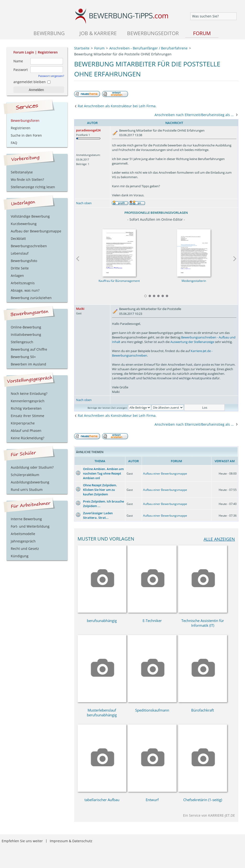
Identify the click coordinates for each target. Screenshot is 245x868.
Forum (202, 33)
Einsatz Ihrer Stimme (28, 416)
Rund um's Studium (27, 490)
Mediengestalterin (194, 281)
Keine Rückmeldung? (28, 438)
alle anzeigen (219, 539)
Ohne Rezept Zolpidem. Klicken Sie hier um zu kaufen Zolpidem (100, 490)
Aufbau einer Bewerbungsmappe (165, 474)
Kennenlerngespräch (28, 401)
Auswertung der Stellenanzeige (192, 342)
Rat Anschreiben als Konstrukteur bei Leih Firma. (117, 106)
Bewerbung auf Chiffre (29, 349)
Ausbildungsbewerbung (30, 482)
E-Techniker (152, 621)
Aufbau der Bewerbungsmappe (36, 231)
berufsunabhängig (102, 621)
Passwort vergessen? (51, 76)
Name (18, 61)
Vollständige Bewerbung (30, 216)
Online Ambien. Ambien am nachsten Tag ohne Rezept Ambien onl (103, 473)
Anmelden (36, 90)
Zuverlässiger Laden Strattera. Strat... (98, 515)
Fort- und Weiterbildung (30, 526)
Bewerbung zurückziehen (31, 298)
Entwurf (152, 800)
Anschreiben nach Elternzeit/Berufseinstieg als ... (194, 115)
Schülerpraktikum (25, 475)
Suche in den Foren (26, 135)
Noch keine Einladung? (29, 394)
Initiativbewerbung (26, 335)
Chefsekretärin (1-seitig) (203, 800)
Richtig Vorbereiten (26, 408)
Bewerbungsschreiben (29, 246)
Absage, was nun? (25, 290)
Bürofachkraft (203, 710)
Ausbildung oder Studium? (32, 467)
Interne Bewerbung (26, 519)
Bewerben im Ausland (28, 364)
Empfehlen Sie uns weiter (22, 841)
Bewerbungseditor (153, 33)
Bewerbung (49, 33)
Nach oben (84, 203)
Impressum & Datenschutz (71, 841)
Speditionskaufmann (152, 710)
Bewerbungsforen (25, 121)
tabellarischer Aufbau (102, 800)
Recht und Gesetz (25, 549)
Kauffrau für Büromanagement (119, 281)
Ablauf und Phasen (26, 431)
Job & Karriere (98, 33)
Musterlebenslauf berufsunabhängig (102, 713)
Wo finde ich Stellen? (27, 179)
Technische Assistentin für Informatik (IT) (203, 623)
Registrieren (48, 52)
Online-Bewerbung (26, 327)
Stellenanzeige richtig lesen (33, 187)
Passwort (21, 70)
